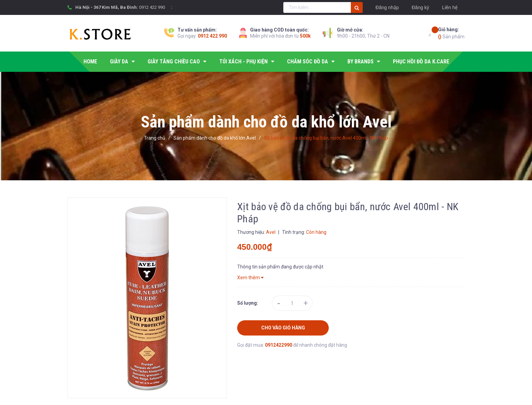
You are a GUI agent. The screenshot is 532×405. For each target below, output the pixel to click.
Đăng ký (420, 7)
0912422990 (279, 345)
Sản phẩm (451, 33)
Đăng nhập (387, 7)
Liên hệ (450, 7)
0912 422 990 (152, 7)
